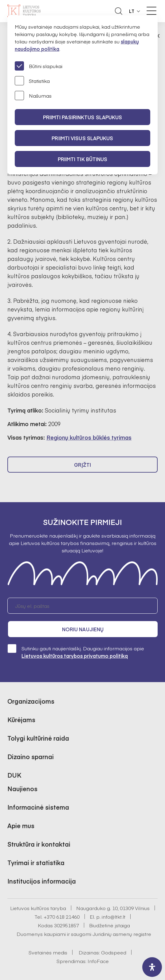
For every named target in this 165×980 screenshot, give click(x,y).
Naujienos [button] (22, 789)
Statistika (32, 81)
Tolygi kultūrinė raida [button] (38, 738)
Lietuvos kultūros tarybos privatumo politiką (75, 656)
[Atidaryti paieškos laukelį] (119, 11)
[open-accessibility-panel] (152, 967)
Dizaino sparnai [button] (31, 756)
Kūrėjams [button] (21, 720)
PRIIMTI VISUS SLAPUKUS (82, 138)
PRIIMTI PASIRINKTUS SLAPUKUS (83, 117)
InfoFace (98, 961)
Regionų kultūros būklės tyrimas (89, 437)
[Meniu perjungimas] (151, 11)
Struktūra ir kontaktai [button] (39, 844)
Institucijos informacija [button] (42, 881)
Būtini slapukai (39, 66)
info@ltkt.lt (114, 917)
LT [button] (132, 11)
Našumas (33, 96)
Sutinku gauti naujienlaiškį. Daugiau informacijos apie (76, 652)
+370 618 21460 (62, 917)
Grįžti (83, 465)
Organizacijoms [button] (31, 701)
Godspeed (114, 952)
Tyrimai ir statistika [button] (36, 862)
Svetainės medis (48, 952)
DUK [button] (14, 775)
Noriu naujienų (83, 629)
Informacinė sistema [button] (38, 807)
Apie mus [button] (21, 825)
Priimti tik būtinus (83, 159)
